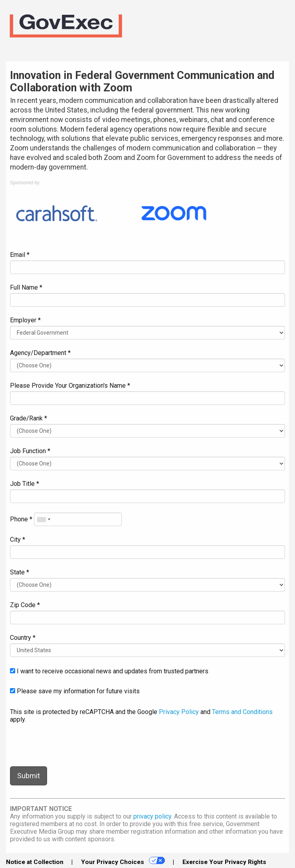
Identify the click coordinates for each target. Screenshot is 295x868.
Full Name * (26, 287)
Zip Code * (25, 605)
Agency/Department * (40, 353)
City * (18, 540)
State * (20, 572)
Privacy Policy (179, 712)
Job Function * (30, 451)
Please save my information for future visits (75, 691)
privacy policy (152, 816)
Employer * (25, 320)
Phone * (21, 519)
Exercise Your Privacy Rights (224, 862)
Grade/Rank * (29, 418)
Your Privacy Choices (123, 861)
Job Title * (25, 484)
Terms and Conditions (242, 712)
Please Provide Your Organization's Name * (70, 386)
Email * (20, 255)
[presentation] (71, 745)
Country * (23, 638)
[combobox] (44, 519)
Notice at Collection (35, 862)
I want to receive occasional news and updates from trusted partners (109, 671)
